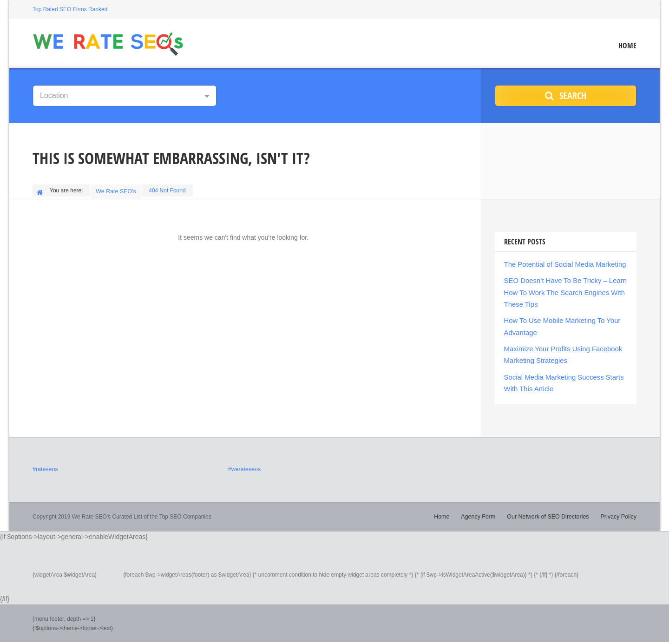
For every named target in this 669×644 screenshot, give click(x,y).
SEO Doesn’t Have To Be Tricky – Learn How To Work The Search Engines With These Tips (562, 289)
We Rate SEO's (117, 191)
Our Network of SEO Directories (551, 508)
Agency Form (483, 508)
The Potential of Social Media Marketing (561, 262)
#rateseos (45, 461)
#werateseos (244, 461)
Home (627, 46)
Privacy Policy (619, 508)
